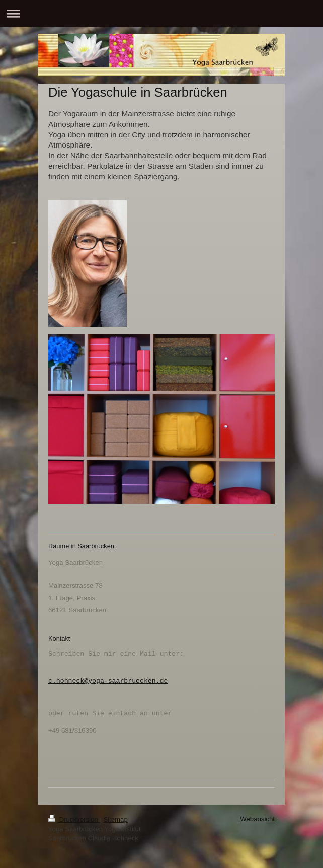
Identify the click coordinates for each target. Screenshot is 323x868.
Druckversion (74, 819)
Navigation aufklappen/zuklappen (161, 13)
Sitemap (115, 819)
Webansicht (257, 819)
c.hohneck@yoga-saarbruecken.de (108, 681)
